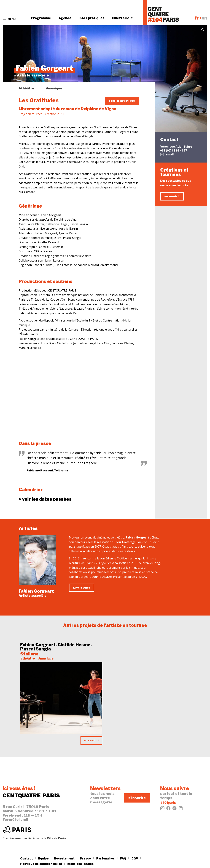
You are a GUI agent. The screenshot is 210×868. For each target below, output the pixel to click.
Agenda (65, 18)
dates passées (45, 499)
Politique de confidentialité (41, 864)
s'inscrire (137, 798)
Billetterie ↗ (122, 18)
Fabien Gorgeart (36, 591)
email (167, 154)
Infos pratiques (91, 18)
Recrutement (64, 859)
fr (197, 18)
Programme (41, 18)
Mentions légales (80, 864)
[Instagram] (162, 809)
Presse (85, 859)
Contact (27, 859)
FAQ (123, 859)
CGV (135, 859)
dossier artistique (122, 101)
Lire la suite (82, 588)
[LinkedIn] (181, 809)
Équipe (43, 859)
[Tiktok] (174, 809)
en (204, 18)
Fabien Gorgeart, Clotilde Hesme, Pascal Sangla (56, 647)
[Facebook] (168, 809)
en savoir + (172, 196)
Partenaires (106, 859)
